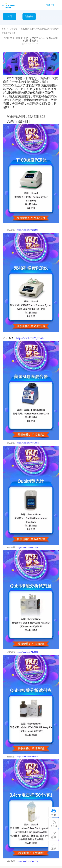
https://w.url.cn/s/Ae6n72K (28, 547)
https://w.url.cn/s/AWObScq (28, 443)
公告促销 (13, 29)
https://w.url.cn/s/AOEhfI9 (28, 757)
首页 (10, 16)
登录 (48, 5)
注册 (53, 5)
